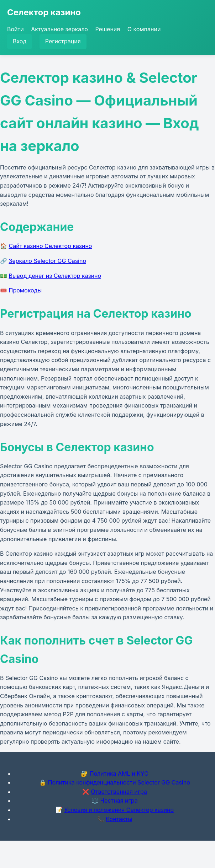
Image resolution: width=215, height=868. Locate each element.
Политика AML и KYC (119, 773)
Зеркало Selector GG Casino (48, 261)
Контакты (119, 819)
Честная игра (119, 800)
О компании (144, 29)
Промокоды (25, 290)
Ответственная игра (119, 792)
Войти (15, 29)
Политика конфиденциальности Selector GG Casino (119, 782)
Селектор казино (44, 12)
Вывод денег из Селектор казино (55, 276)
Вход (20, 41)
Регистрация (63, 41)
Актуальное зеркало (59, 29)
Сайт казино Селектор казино (51, 246)
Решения (107, 29)
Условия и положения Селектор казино (119, 810)
